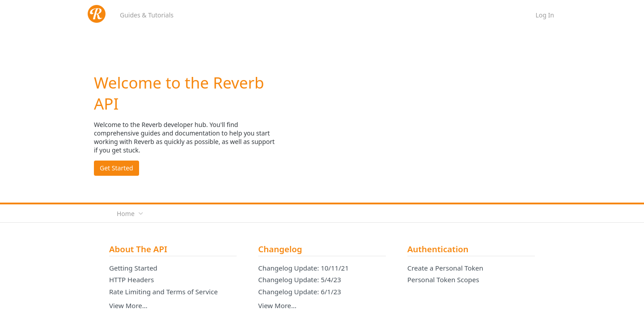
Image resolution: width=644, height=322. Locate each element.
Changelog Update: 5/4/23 (299, 280)
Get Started (117, 168)
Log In (545, 15)
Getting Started (133, 268)
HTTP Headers (131, 280)
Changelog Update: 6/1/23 (299, 292)
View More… (128, 305)
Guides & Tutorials (147, 15)
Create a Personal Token (445, 268)
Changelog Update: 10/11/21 (303, 268)
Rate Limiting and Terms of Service (163, 292)
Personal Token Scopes (443, 280)
